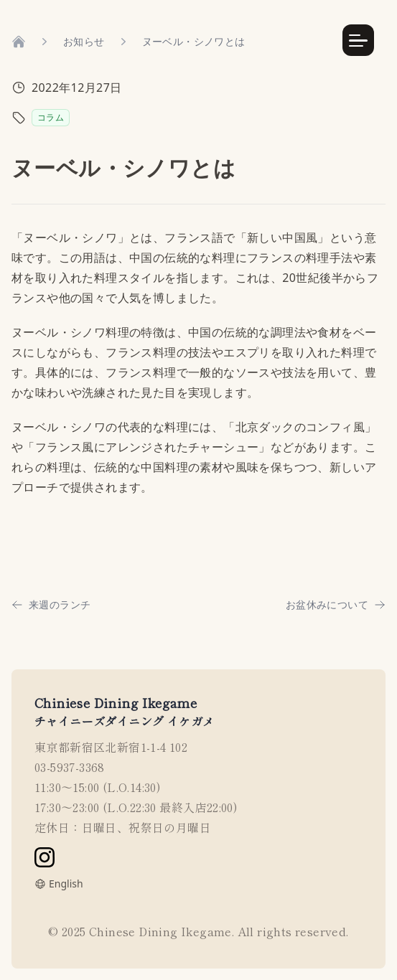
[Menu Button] (358, 40)
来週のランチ (51, 604)
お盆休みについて (336, 604)
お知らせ (84, 41)
